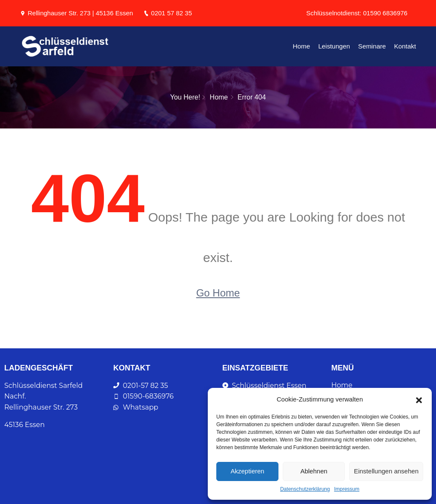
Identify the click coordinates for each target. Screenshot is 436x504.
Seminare (373, 46)
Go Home (218, 292)
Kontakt (405, 46)
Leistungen (336, 46)
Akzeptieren (247, 471)
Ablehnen (314, 471)
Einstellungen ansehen (386, 471)
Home (304, 46)
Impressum (347, 489)
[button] (419, 399)
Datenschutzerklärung (305, 489)
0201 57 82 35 (168, 13)
